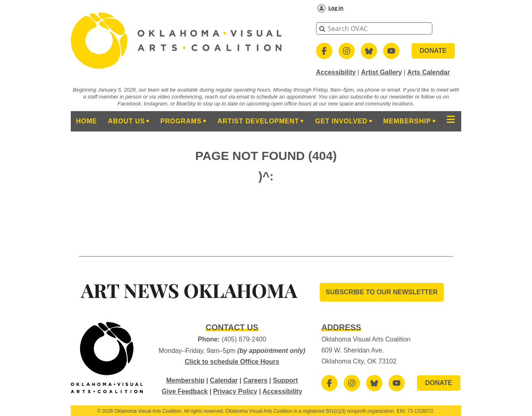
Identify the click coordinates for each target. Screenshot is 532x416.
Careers (255, 380)
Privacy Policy (235, 391)
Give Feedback (185, 391)
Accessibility (336, 72)
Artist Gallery (382, 72)
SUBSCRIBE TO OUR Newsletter (382, 292)
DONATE (433, 51)
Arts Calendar (428, 72)
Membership (185, 380)
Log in (336, 8)
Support (285, 380)
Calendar (224, 380)
